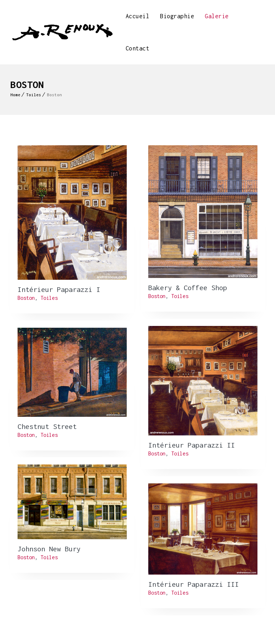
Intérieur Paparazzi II (192, 445)
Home (15, 95)
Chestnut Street (47, 426)
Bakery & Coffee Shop (188, 287)
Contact (138, 48)
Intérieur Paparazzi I (59, 289)
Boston (26, 298)
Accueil (138, 16)
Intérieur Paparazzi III (194, 584)
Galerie (217, 16)
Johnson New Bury (49, 549)
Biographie (177, 16)
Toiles (34, 95)
